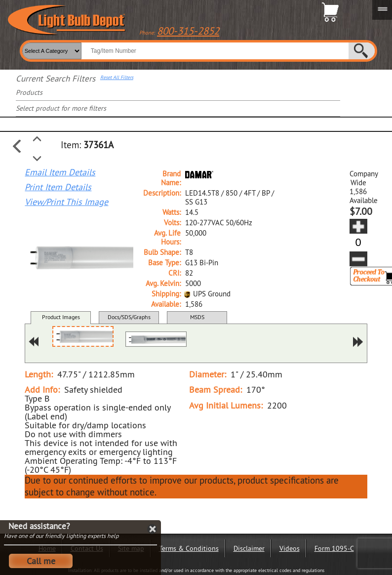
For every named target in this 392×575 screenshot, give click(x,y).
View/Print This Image (66, 202)
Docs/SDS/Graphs (129, 317)
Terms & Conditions (189, 548)
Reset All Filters (117, 78)
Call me (41, 561)
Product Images (61, 317)
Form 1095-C (334, 548)
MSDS (197, 317)
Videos (290, 548)
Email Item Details (60, 172)
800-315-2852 (188, 31)
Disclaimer (249, 548)
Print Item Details (58, 187)
